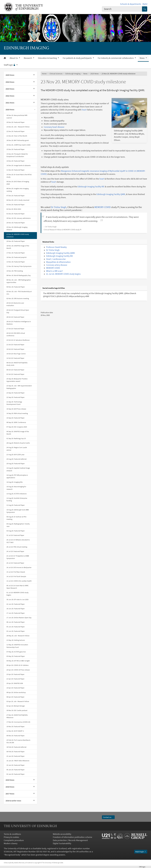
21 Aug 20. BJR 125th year (15, 455)
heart (84, 110)
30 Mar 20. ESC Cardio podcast (17, 710)
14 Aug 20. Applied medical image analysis (18, 469)
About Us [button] (14, 58)
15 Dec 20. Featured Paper (16, 149)
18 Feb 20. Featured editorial (16, 747)
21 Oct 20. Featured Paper (15, 345)
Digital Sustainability (62, 843)
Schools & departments (131, 4)
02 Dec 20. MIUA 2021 (14, 209)
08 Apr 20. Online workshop (16, 692)
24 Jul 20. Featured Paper (15, 551)
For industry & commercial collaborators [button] (116, 58)
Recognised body (12, 855)
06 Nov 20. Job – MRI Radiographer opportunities (19, 281)
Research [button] (28, 58)
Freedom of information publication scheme (72, 837)
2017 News (10, 794)
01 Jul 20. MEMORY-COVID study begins (18, 594)
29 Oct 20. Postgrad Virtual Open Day (18, 311)
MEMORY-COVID (103, 207)
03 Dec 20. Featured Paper (16, 205)
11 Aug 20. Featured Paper (16, 505)
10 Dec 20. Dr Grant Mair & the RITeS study (19, 176)
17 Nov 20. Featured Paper (16, 253)
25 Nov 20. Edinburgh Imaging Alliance (17, 228)
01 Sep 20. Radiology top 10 (16, 438)
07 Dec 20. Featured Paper (16, 196)
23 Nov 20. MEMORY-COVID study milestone (18, 235)
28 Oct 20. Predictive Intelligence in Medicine (19, 323)
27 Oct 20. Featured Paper (15, 329)
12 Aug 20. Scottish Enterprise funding (17, 499)
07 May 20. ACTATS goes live (16, 652)
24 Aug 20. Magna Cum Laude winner (17, 449)
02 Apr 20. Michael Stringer (16, 706)
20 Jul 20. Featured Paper (15, 563)
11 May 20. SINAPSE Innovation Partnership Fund (17, 646)
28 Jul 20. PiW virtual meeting (17, 547)
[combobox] (122, 9)
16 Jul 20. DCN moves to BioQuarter (19, 567)
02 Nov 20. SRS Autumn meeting (18, 298)
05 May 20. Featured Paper (16, 656)
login (143, 867)
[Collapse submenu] (35, 110)
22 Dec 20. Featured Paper (16, 131)
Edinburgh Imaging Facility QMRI (111, 194)
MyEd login (141, 852)
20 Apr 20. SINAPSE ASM (15, 683)
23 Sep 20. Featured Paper (16, 393)
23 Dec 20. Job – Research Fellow (18, 127)
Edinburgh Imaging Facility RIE (91, 187)
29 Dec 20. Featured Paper (16, 122)
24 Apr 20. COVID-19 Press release (18, 670)
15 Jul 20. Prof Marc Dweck (16, 572)
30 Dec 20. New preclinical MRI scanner (17, 117)
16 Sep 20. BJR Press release (16, 409)
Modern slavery (11, 843)
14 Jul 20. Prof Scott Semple (16, 576)
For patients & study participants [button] (78, 58)
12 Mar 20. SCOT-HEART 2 (15, 731)
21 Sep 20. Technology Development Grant (14, 403)
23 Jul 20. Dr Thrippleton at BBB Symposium (18, 557)
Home (44, 74)
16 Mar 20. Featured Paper (16, 726)
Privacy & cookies (11, 837)
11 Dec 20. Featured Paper (16, 170)
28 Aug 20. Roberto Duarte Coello (18, 443)
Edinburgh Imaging (73, 74)
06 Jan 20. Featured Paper (16, 770)
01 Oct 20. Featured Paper (15, 374)
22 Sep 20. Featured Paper (16, 397)
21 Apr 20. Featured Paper (15, 679)
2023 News (10, 89)
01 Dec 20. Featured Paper (16, 214)
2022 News (10, 96)
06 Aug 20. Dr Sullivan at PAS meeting (16, 518)
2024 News (10, 82)
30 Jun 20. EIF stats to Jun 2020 (17, 599)
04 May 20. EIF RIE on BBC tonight (18, 661)
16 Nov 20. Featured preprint (17, 257)
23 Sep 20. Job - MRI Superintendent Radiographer (19, 387)
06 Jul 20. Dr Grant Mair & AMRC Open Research (18, 587)
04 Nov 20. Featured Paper (16, 287)
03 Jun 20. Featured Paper (16, 631)
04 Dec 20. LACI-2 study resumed (18, 200)
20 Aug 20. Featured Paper (16, 464)
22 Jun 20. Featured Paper (16, 604)
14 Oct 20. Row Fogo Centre (16, 354)
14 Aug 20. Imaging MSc (15, 482)
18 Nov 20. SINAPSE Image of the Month (18, 247)
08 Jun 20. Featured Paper (16, 622)
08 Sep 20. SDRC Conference (16, 422)
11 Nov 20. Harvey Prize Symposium (19, 266)
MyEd (145, 4)
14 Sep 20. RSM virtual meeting (17, 413)
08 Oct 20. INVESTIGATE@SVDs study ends (17, 364)
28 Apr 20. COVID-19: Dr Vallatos (18, 665)
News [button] (142, 58)
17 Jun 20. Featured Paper (16, 613)
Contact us (108, 817)
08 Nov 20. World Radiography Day (19, 275)
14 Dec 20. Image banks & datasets (19, 165)
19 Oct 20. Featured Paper (15, 349)
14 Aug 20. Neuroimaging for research (16, 488)
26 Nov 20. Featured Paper (16, 223)
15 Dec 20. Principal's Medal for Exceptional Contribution (17, 155)
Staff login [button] (10, 65)
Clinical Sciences (56, 74)
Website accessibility (62, 834)
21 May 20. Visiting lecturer (16, 640)
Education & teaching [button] (48, 58)
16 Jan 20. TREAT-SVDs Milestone (18, 761)
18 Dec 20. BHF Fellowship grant (18, 140)
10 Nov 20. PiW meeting (15, 271)
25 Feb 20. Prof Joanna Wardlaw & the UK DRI (18, 741)
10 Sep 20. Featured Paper (16, 418)
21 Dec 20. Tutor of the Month (17, 136)
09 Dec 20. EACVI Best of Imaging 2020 (18, 183)
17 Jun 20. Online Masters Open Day (19, 618)
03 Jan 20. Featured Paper (16, 774)
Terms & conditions (12, 834)
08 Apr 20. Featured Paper (15, 697)
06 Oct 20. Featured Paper (15, 370)
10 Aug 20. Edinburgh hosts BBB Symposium (18, 511)
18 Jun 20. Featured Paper (16, 609)
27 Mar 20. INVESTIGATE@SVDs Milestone (17, 716)
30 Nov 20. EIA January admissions (19, 218)
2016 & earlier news (13, 801)
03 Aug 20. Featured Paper (16, 531)
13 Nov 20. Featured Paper (16, 262)
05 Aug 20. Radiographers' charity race (18, 525)
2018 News (10, 787)
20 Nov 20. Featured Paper (16, 241)
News (85, 74)
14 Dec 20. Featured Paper (16, 161)
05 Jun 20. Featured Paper (16, 627)
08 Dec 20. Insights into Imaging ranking (18, 190)
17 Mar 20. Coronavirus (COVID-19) (18, 722)
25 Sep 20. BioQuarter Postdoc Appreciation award (17, 380)
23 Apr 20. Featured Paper (15, 674)
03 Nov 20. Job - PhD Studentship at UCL (19, 293)
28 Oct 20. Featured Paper (15, 317)
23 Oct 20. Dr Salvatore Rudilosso (18, 340)
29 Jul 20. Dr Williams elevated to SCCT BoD (18, 541)
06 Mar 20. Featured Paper (16, 736)
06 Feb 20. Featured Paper (16, 752)
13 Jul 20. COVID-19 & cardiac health (19, 581)
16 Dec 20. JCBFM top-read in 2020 (18, 145)
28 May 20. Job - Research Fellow (18, 636)
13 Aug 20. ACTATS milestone (17, 494)
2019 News (10, 780)
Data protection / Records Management (70, 840)
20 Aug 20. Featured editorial (17, 459)
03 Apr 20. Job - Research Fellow (18, 701)
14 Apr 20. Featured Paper (15, 688)
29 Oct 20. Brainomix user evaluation (15, 304)
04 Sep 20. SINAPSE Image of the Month (18, 433)
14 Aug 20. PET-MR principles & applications (17, 476)
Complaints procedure (14, 840)
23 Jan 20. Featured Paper (16, 756)
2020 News (10, 110)
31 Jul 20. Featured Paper (15, 535)
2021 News (10, 103)
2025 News (10, 75)
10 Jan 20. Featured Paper (16, 765)
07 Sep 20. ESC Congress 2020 (17, 427)
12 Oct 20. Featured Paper (15, 358)
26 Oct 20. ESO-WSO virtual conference (16, 334)
